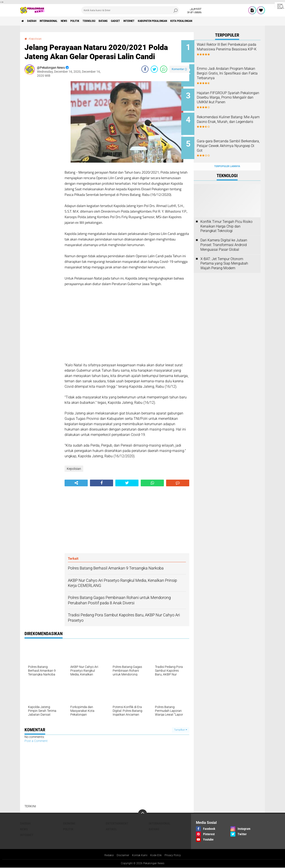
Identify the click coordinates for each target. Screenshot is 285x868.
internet (159, 21)
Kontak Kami (139, 856)
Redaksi (105, 856)
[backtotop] (142, 814)
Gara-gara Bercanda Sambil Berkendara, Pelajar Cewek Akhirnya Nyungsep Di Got (231, 139)
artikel (111, 829)
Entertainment (117, 823)
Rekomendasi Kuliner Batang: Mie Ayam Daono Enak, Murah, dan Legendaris (232, 117)
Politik (91, 21)
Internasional (57, 21)
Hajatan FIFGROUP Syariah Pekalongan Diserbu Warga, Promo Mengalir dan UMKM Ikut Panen (231, 96)
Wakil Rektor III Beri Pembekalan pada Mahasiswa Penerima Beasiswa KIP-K (233, 49)
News (77, 21)
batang (127, 21)
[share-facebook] (145, 69)
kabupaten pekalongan (188, 21)
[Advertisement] (42, 148)
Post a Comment (36, 741)
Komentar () (179, 69)
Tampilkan (181, 730)
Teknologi (109, 21)
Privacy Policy (176, 856)
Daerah (36, 21)
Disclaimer (120, 856)
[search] (130, 10)
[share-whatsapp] (164, 69)
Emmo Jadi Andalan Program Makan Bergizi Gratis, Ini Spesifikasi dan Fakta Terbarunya (233, 74)
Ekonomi (69, 823)
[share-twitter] (154, 69)
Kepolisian (37, 39)
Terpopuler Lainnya (227, 156)
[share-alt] (76, 483)
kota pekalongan (223, 21)
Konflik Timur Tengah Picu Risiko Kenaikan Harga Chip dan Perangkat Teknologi (226, 216)
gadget (142, 21)
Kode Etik (157, 856)
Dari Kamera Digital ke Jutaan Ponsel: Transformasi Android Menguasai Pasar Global (224, 235)
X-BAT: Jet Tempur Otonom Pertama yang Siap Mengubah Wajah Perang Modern (224, 254)
